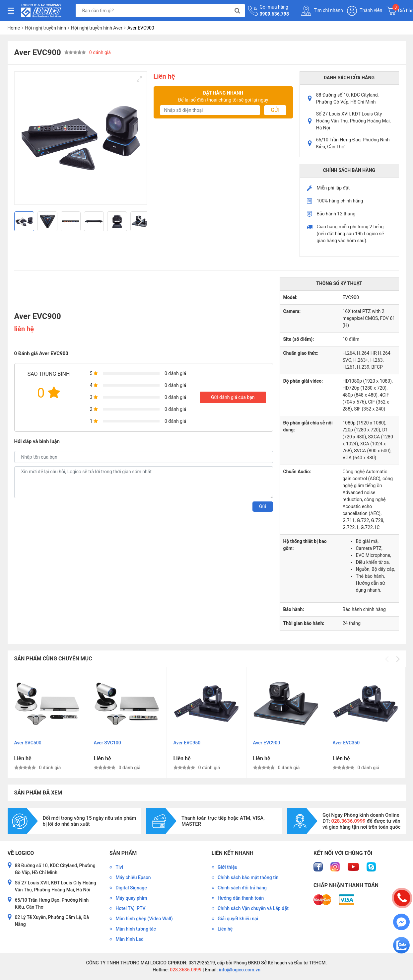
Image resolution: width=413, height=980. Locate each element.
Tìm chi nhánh (322, 11)
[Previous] (22, 221)
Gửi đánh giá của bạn (233, 397)
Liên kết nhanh (233, 853)
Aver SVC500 (28, 743)
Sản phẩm (123, 853)
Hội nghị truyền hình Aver (97, 28)
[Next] (139, 221)
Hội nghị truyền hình (45, 28)
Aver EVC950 (187, 743)
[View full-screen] (139, 79)
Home (14, 28)
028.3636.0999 (185, 970)
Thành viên (365, 11)
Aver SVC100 (107, 743)
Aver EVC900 (267, 743)
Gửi (275, 110)
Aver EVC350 (346, 743)
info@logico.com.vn (239, 970)
